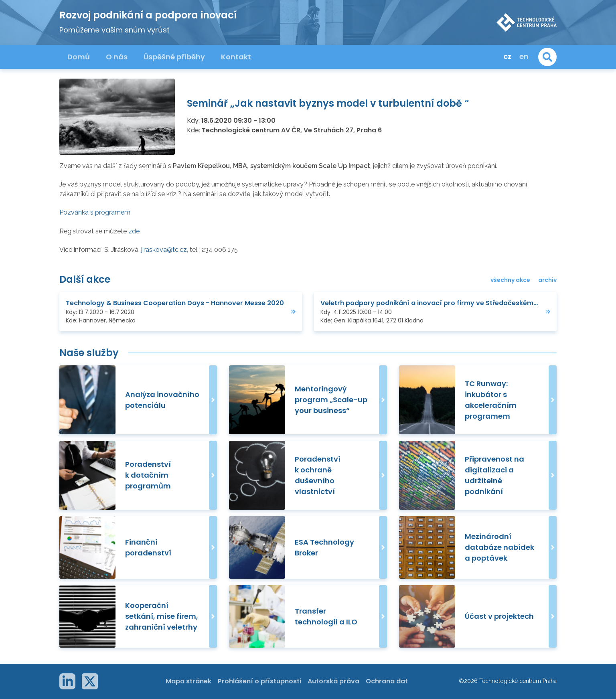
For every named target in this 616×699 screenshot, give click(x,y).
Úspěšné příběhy (174, 57)
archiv (547, 280)
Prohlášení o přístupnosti (259, 681)
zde (134, 231)
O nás (117, 57)
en (524, 56)
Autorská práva (333, 681)
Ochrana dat (387, 681)
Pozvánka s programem (95, 212)
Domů (79, 57)
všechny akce (510, 280)
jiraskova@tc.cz (164, 250)
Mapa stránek (188, 681)
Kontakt (236, 57)
